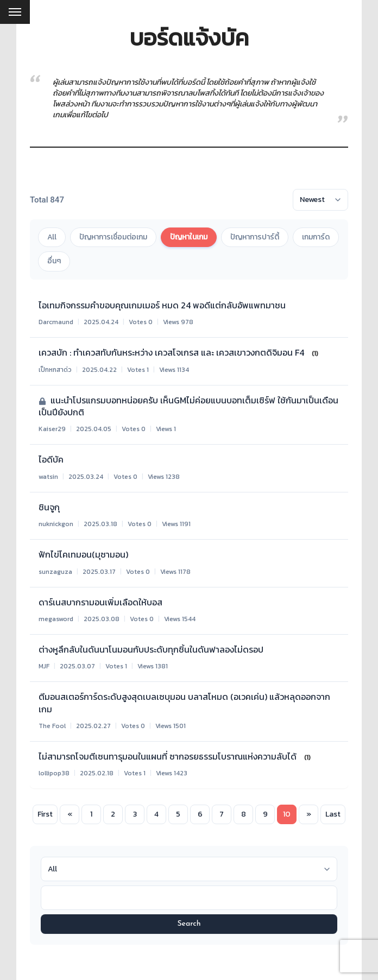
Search (189, 924)
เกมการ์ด (316, 237)
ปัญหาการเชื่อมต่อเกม (113, 237)
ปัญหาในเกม (189, 237)
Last (333, 814)
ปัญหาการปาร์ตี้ (255, 237)
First (45, 814)
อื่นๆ (54, 261)
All (52, 237)
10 (287, 814)
